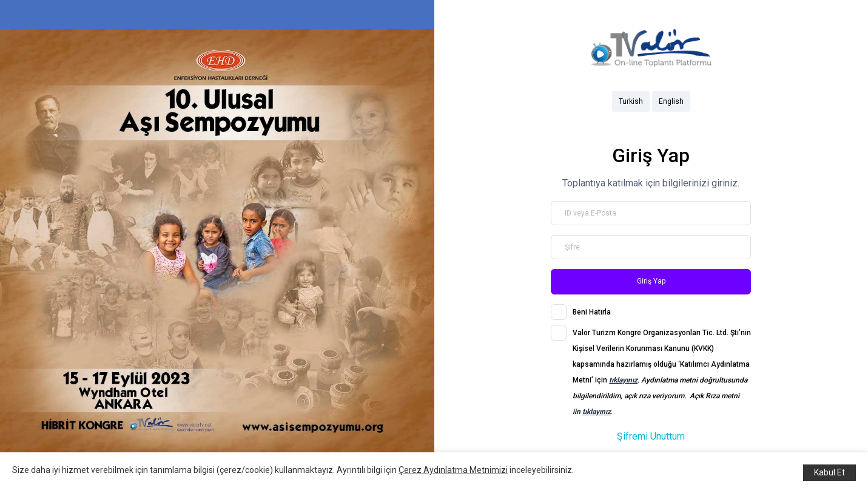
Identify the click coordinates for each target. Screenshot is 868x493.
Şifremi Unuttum (651, 436)
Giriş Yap (651, 281)
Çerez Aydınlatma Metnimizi (453, 470)
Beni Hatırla (592, 312)
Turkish (631, 101)
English (671, 101)
